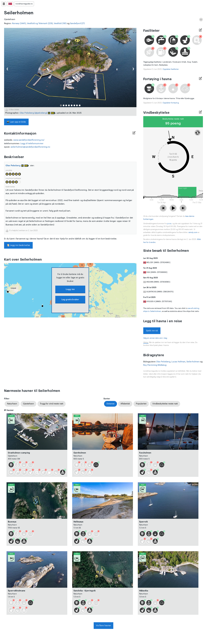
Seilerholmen (193, 362)
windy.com (193, 232)
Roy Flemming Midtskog (155, 365)
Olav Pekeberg (27, 113)
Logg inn (70, 289)
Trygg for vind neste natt (52, 404)
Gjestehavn (28, 404)
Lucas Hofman (178, 362)
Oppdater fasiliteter (171, 69)
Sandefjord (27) (77, 23)
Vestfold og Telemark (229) (40, 23)
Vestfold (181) (60, 23)
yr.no (169, 224)
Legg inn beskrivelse (18, 245)
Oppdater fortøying (171, 103)
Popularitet (141, 404)
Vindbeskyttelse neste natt (165, 404)
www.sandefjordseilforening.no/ (29, 140)
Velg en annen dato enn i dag (155, 338)
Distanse (111, 404)
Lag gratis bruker (70, 300)
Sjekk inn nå (152, 331)
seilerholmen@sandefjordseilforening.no (30, 147)
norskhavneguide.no (24, 4)
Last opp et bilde (16, 122)
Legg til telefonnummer (32, 144)
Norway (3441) (19, 23)
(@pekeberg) (41, 113)
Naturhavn (12, 404)
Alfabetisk (125, 404)
